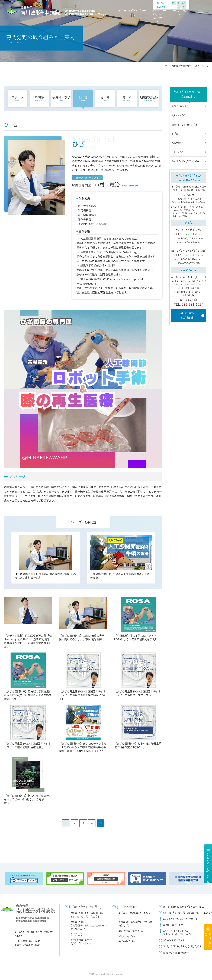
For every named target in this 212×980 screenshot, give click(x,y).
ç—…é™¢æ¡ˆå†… (104, 12)
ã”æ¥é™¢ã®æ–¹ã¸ (132, 12)
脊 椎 (105, 98)
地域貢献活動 (149, 98)
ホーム (166, 65)
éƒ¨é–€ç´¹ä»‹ (127, 941)
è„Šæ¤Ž (176, 143)
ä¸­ (179, 5)
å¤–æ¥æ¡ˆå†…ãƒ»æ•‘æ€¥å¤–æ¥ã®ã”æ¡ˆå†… (87, 915)
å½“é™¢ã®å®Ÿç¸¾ (131, 931)
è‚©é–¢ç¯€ (178, 115)
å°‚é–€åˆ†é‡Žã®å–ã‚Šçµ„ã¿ (189, 94)
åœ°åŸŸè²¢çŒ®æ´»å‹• (185, 161)
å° (174, 3)
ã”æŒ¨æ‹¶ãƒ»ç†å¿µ (134, 913)
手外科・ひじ (61, 98)
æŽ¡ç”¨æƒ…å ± (181, 12)
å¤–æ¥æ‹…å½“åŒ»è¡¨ (189, 315)
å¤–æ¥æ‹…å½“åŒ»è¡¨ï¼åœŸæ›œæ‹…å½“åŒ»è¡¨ (89, 925)
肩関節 (39, 98)
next (101, 823)
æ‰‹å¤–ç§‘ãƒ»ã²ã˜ (186, 124)
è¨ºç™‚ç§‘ (77, 934)
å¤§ (184, 5)
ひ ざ (83, 98)
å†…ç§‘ (177, 152)
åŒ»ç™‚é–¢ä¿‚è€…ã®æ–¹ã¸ (159, 16)
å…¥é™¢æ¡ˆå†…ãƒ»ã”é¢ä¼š (81, 941)
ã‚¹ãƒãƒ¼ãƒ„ (180, 106)
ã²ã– (176, 134)
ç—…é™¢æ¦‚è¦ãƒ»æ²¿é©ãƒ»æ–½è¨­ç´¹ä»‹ (136, 922)
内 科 (127, 98)
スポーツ (17, 98)
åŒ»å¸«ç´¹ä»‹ (127, 936)
